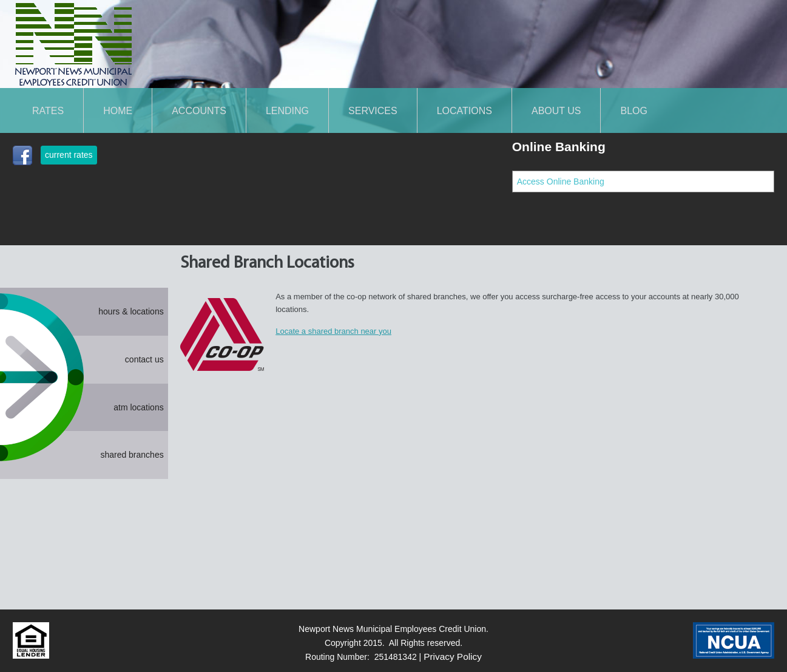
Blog (633, 110)
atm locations (138, 407)
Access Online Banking (561, 182)
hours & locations (131, 311)
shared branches (132, 455)
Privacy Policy (453, 657)
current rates (69, 155)
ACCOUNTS (199, 110)
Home (118, 110)
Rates (48, 110)
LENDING (287, 110)
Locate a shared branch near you (333, 331)
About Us (556, 110)
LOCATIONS (464, 110)
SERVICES (373, 110)
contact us (144, 359)
